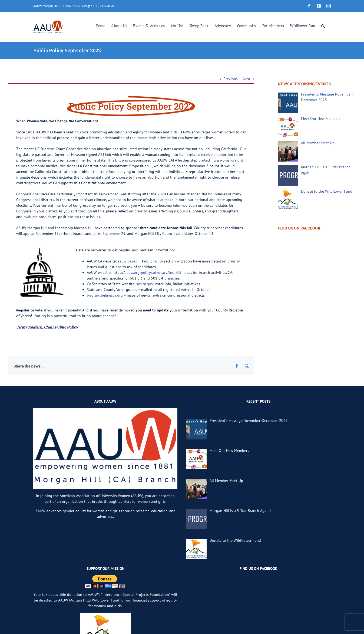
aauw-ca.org (128, 261)
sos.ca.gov (145, 284)
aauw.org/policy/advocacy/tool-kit (153, 272)
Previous (231, 79)
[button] (323, 25)
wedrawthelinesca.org (105, 295)
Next (247, 79)
